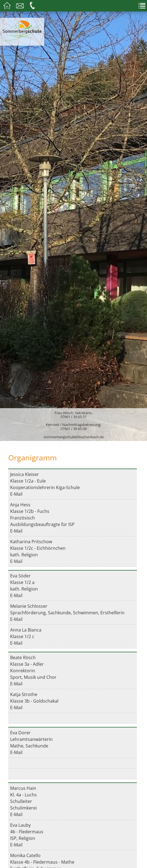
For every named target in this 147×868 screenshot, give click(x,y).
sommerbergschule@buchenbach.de (74, 437)
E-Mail (16, 494)
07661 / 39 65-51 (74, 417)
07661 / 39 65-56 (74, 429)
